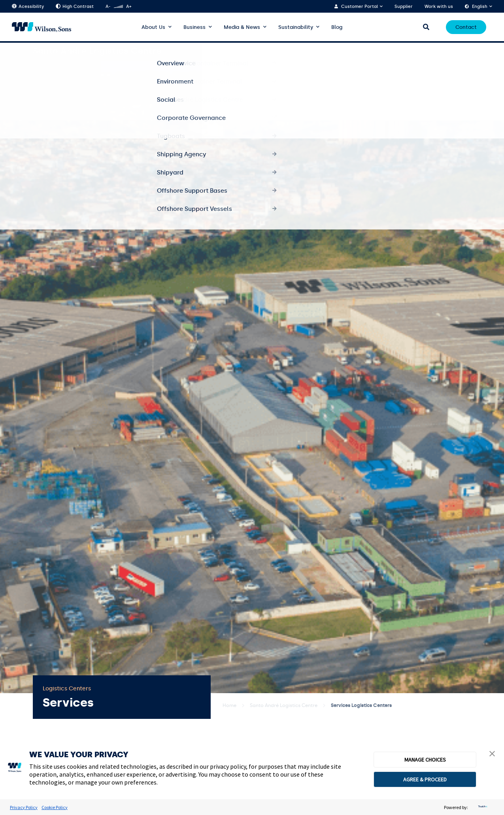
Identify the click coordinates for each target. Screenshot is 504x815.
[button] (492, 754)
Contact (466, 27)
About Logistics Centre (306, 51)
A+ (129, 7)
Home (229, 705)
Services (354, 51)
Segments (431, 51)
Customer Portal (360, 7)
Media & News (242, 27)
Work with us (439, 7)
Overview (256, 51)
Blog (337, 27)
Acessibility (28, 7)
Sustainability (296, 27)
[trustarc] (482, 807)
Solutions (392, 51)
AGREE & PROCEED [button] (425, 779)
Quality (463, 51)
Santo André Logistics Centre (284, 705)
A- (108, 7)
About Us (153, 27)
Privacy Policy (24, 807)
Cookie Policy (55, 807)
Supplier (404, 7)
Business (194, 27)
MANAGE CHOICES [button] (425, 760)
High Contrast (75, 7)
